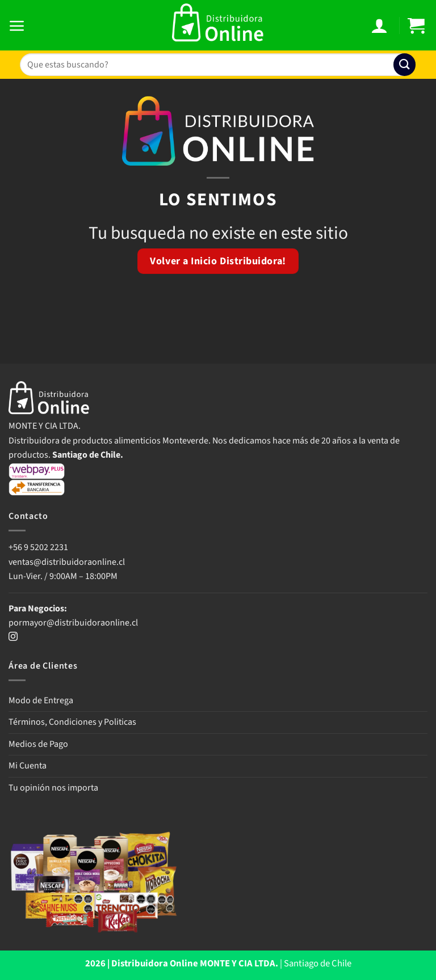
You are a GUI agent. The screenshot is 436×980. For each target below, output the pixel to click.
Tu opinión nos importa (53, 788)
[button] (18, 26)
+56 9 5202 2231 (38, 547)
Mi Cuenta (28, 766)
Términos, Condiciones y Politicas (72, 722)
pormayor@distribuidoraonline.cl (73, 623)
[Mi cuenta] (381, 26)
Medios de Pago (38, 744)
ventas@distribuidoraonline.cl (68, 562)
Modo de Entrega (41, 700)
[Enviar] (404, 64)
